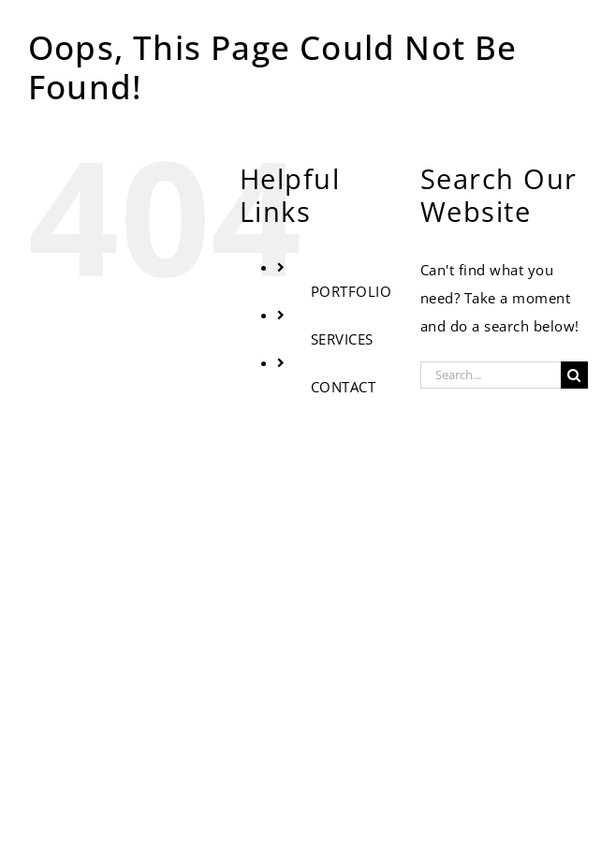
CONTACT (344, 387)
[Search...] (491, 375)
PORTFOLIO (352, 291)
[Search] (574, 375)
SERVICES (342, 339)
